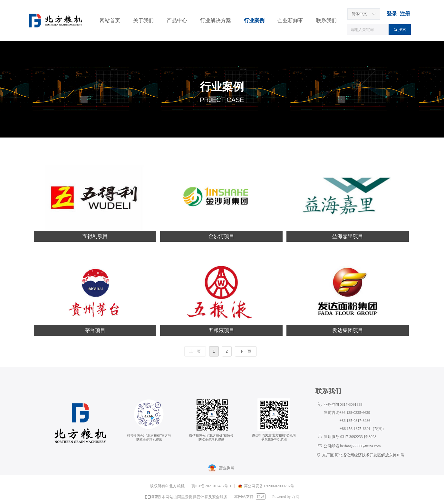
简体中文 (359, 14)
